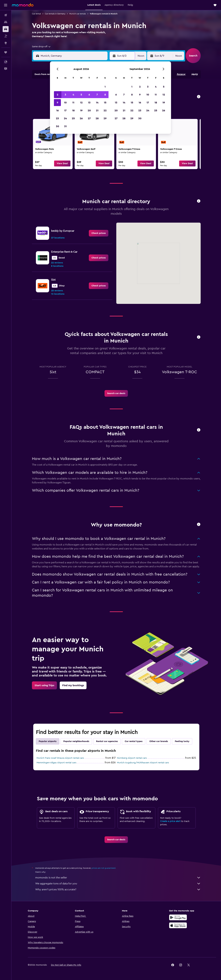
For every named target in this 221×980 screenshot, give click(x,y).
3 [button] (65, 95)
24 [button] (65, 118)
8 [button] (105, 95)
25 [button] (73, 118)
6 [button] (89, 95)
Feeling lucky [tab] (182, 741)
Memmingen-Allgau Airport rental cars (56, 763)
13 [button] (89, 103)
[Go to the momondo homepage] (23, 5)
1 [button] (105, 87)
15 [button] (105, 103)
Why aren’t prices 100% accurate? (118, 889)
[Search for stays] (6, 22)
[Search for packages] (6, 36)
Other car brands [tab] (159, 741)
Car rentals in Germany (55, 14)
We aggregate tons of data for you (118, 884)
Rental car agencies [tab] (107, 741)
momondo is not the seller (118, 878)
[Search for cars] (6, 29)
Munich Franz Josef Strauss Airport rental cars (60, 758)
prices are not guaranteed (104, 868)
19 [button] (81, 110)
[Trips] (6, 52)
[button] (6, 5)
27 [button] (89, 118)
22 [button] (105, 110)
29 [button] (105, 118)
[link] (53, 144)
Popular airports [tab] (48, 741)
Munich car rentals (78, 14)
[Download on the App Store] (178, 925)
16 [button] (57, 110)
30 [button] (57, 126)
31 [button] (65, 126)
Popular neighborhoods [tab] (76, 741)
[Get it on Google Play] (178, 917)
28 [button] (97, 118)
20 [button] (89, 110)
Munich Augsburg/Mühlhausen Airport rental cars (143, 763)
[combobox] (41, 47)
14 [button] (97, 103)
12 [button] (81, 103)
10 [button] (65, 103)
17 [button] (65, 110)
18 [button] (73, 110)
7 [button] (97, 95)
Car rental (36, 14)
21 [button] (97, 110)
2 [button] (57, 95)
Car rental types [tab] (134, 741)
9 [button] (57, 103)
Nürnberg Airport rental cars (132, 758)
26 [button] (81, 118)
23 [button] (57, 118)
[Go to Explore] (6, 43)
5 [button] (81, 95)
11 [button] (73, 103)
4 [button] (73, 95)
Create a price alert (170, 821)
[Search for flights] (6, 15)
